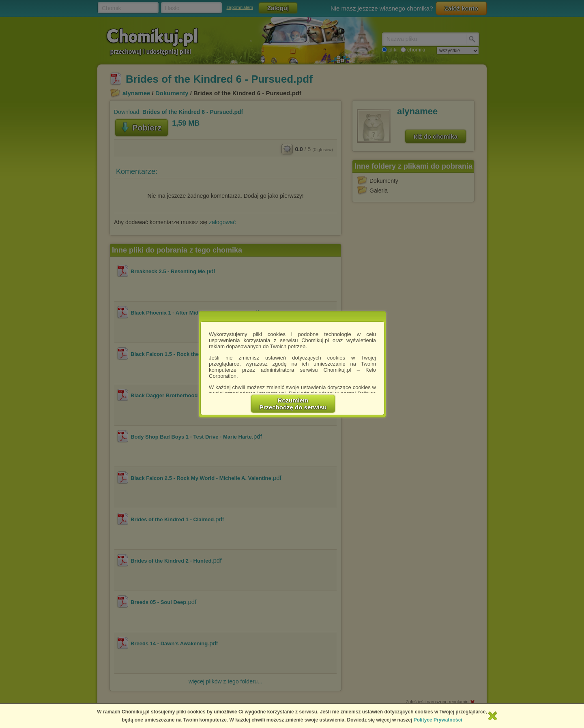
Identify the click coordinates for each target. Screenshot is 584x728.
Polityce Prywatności (438, 720)
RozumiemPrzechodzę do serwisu (293, 404)
